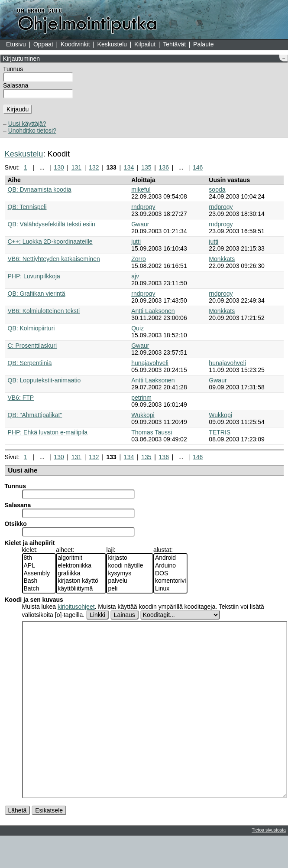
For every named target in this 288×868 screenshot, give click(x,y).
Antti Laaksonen (153, 311)
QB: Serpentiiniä (30, 363)
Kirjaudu (18, 109)
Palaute (203, 44)
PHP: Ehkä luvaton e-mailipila (48, 432)
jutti (136, 241)
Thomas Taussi (152, 432)
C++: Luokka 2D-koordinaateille (50, 241)
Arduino (171, 566)
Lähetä (18, 843)
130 (59, 167)
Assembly (39, 574)
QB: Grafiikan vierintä (37, 294)
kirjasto (129, 558)
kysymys (129, 574)
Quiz (138, 328)
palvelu (129, 581)
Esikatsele (49, 843)
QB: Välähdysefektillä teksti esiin (52, 224)
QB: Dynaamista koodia (40, 189)
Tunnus (13, 69)
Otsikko (16, 524)
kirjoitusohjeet (76, 607)
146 (198, 167)
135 (146, 167)
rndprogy (143, 207)
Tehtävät (174, 44)
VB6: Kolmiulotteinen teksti (44, 311)
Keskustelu (112, 44)
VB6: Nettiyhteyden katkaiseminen (54, 259)
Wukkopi (143, 415)
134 (129, 167)
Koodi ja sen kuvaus (34, 600)
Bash (39, 581)
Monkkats (222, 259)
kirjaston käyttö (81, 581)
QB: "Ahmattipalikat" (35, 415)
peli (129, 589)
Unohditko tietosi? (32, 131)
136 (164, 167)
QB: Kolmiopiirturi (31, 328)
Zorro (138, 259)
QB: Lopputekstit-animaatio (44, 380)
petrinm (141, 398)
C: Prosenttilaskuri (32, 346)
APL (39, 566)
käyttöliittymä (81, 589)
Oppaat (43, 44)
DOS (171, 574)
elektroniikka (81, 566)
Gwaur (140, 224)
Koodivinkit (75, 44)
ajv (135, 276)
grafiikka (81, 574)
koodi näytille (129, 566)
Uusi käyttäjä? (27, 124)
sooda (217, 189)
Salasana (16, 85)
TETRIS (220, 432)
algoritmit (81, 558)
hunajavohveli (150, 363)
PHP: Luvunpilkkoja (34, 276)
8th (39, 558)
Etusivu (16, 44)
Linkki (97, 615)
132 (94, 167)
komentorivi (171, 581)
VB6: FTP (21, 398)
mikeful (141, 189)
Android (171, 558)
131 (76, 167)
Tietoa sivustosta (269, 862)
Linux (171, 589)
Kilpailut (145, 44)
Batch (39, 589)
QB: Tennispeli (27, 207)
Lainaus (125, 615)
